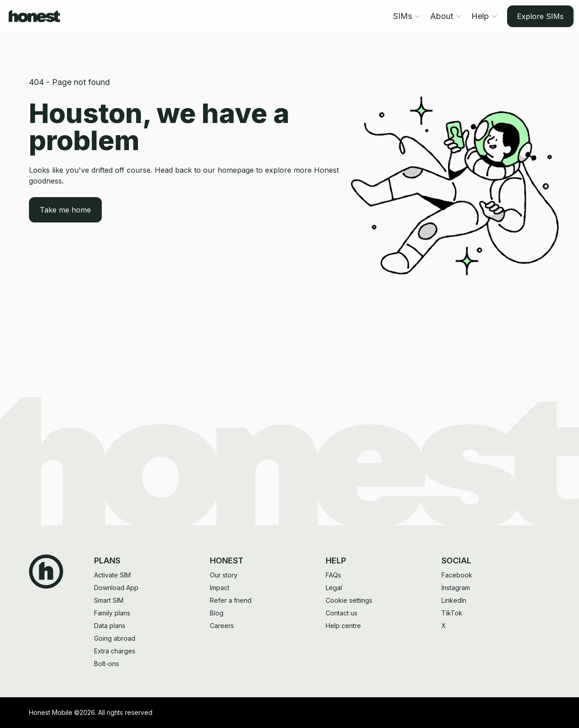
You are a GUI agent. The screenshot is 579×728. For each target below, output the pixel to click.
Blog (217, 613)
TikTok (452, 613)
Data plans (110, 626)
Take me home (65, 210)
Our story (224, 575)
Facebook (457, 575)
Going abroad (115, 638)
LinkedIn (454, 600)
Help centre (343, 626)
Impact (220, 588)
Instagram (456, 588)
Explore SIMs (540, 16)
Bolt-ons (107, 664)
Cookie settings (349, 600)
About (446, 16)
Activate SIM (112, 575)
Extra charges (115, 651)
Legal (334, 588)
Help (485, 16)
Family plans (112, 613)
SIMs (407, 16)
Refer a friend (231, 600)
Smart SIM (109, 600)
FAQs (333, 575)
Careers (222, 626)
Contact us (342, 613)
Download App (116, 588)
